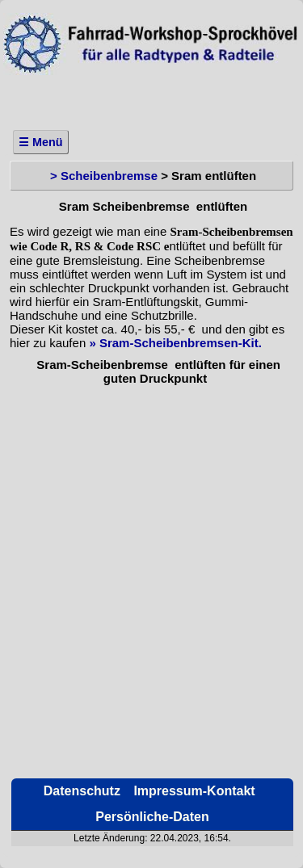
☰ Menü (41, 142)
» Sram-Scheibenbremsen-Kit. (175, 343)
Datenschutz (80, 791)
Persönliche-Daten (152, 817)
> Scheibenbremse (104, 176)
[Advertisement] (151, 98)
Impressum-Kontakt (193, 791)
